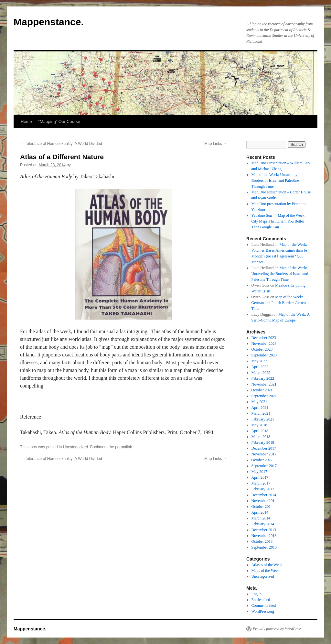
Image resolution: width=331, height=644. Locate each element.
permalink (123, 447)
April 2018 (260, 431)
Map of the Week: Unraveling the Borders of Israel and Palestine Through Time (277, 180)
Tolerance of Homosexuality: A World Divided (61, 144)
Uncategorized (75, 447)
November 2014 (264, 501)
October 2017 (262, 460)
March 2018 (261, 437)
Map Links (216, 144)
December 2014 (264, 495)
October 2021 (262, 390)
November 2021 (264, 384)
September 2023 (264, 355)
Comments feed (264, 606)
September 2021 (264, 396)
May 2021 (259, 402)
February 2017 (263, 489)
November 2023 (264, 344)
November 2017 (264, 454)
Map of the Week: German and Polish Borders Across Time (279, 303)
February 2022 (263, 378)
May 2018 (259, 425)
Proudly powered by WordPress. (278, 629)
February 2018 (263, 442)
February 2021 (263, 419)
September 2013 (264, 547)
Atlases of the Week (267, 565)
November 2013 (264, 536)
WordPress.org (263, 611)
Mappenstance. (49, 22)
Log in (257, 594)
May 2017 (259, 472)
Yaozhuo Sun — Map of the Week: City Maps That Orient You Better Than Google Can (279, 221)
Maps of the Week (266, 571)
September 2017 (264, 466)
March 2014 (261, 518)
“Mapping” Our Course (59, 121)
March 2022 (261, 373)
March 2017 (261, 483)
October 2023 (262, 349)
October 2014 (262, 507)
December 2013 (264, 530)
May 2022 (259, 361)
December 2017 (264, 448)
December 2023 (264, 338)
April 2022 (260, 367)
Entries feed (261, 600)
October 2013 (262, 541)
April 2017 (260, 477)
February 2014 (263, 524)
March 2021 (261, 413)
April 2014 (260, 512)
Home (26, 121)
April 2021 (260, 408)
